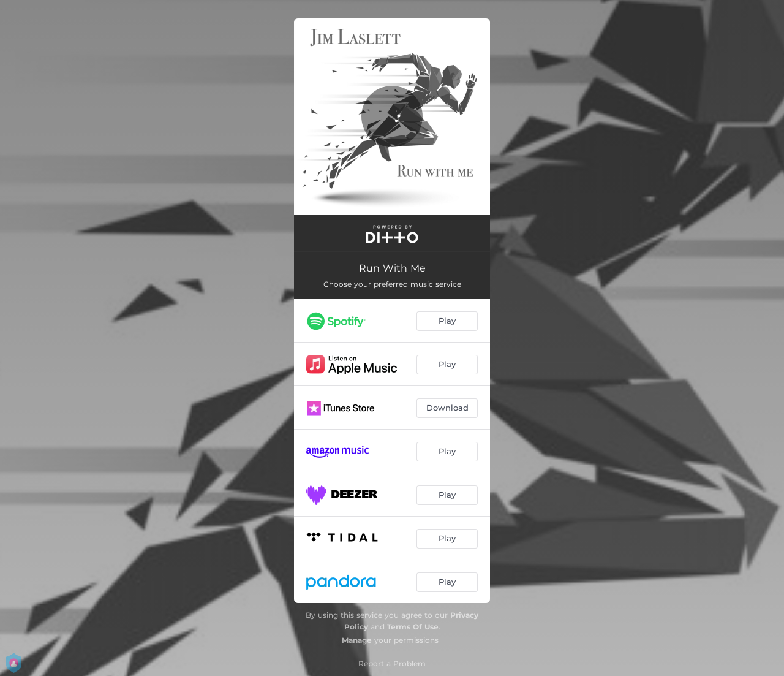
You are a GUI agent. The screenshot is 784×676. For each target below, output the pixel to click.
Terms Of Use (413, 627)
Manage (357, 640)
